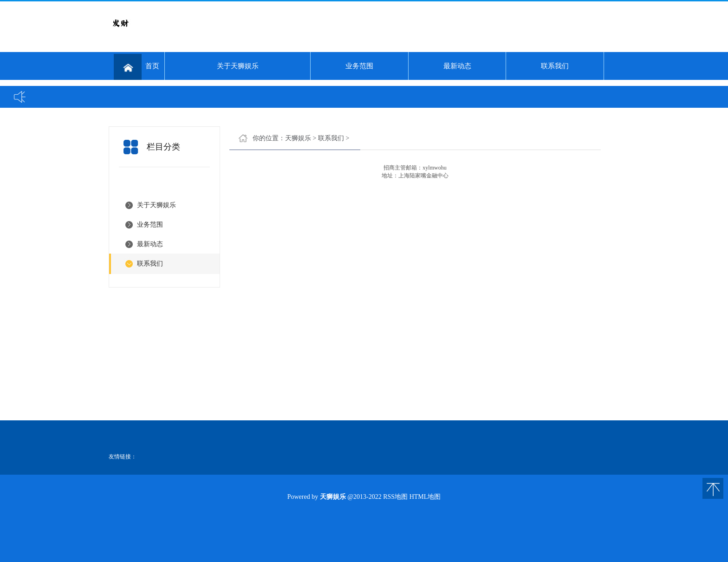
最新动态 (457, 66)
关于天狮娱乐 (238, 66)
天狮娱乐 (298, 138)
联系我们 (555, 66)
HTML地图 (425, 497)
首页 (136, 67)
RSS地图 (395, 497)
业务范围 (359, 66)
